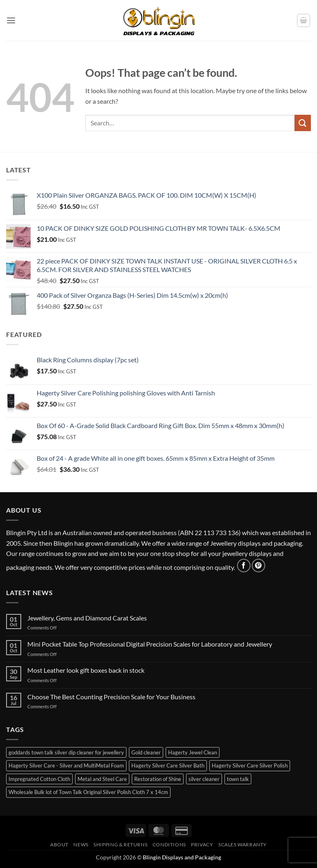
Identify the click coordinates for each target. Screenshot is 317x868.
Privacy (202, 845)
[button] (11, 20)
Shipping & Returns (120, 845)
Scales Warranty (243, 845)
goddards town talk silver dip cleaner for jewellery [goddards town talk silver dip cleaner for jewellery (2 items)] (66, 752)
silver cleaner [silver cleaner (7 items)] (204, 779)
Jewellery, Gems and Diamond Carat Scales (87, 618)
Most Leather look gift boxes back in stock (86, 670)
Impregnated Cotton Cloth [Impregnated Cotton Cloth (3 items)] (39, 779)
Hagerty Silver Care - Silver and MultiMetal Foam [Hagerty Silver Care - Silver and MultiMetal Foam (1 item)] (66, 765)
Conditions (169, 845)
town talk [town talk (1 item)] (238, 779)
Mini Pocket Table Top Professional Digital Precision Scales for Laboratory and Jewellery (150, 644)
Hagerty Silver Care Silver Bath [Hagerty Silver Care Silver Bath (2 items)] (168, 765)
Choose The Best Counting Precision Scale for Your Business (111, 697)
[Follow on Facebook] (244, 566)
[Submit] (303, 123)
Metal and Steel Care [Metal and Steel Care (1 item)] (102, 779)
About (59, 845)
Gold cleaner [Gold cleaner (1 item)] (146, 752)
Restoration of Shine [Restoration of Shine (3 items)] (158, 779)
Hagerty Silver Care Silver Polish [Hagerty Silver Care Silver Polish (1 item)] (250, 765)
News (81, 845)
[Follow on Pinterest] (258, 566)
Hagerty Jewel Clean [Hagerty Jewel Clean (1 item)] (193, 752)
